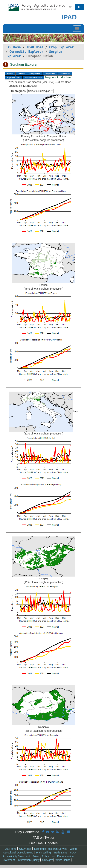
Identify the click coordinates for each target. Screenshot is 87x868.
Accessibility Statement (16, 856)
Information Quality (29, 860)
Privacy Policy (41, 856)
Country (21, 74)
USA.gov (47, 860)
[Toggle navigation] (77, 29)
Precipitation (35, 74)
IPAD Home (35, 47)
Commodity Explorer (26, 52)
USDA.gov (25, 849)
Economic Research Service (51, 849)
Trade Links (61, 853)
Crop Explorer (61, 47)
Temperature (50, 74)
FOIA (73, 853)
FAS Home (13, 47)
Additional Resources (34, 77)
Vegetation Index (14, 77)
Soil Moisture (65, 74)
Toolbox (10, 74)
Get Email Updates (43, 843)
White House (63, 860)
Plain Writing (43, 853)
